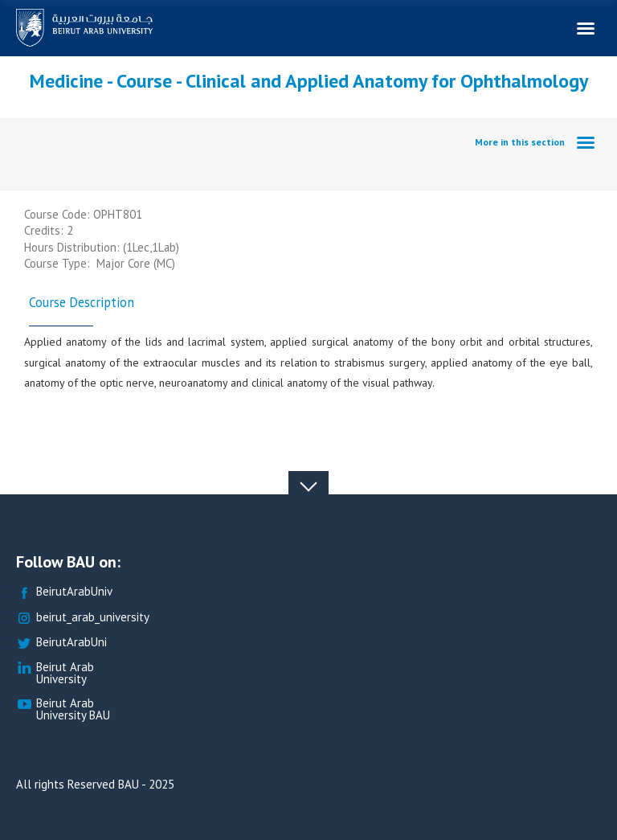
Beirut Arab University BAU (63, 710)
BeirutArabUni (61, 643)
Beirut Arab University (55, 674)
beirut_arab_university (83, 618)
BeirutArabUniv (64, 592)
